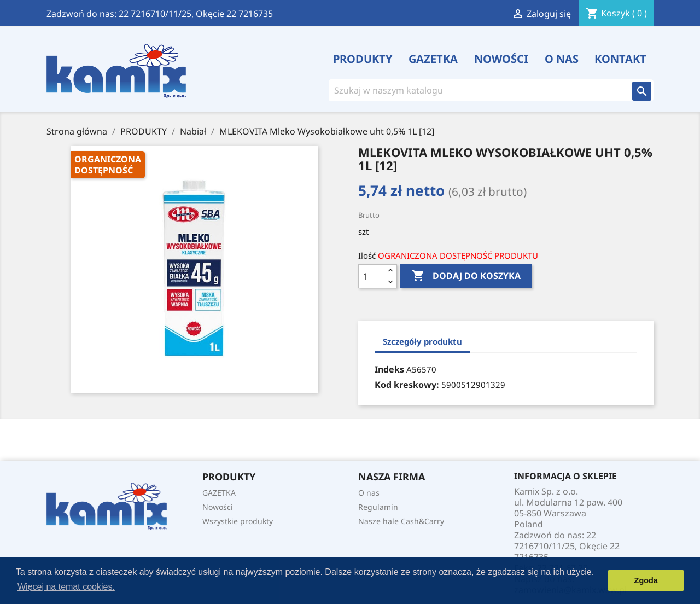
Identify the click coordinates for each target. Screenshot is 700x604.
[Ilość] (371, 276)
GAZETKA (433, 59)
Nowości (501, 59)
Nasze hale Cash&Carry (401, 521)
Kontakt (620, 59)
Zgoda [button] (646, 580)
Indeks (389, 369)
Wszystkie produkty (238, 521)
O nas (562, 59)
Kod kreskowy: (407, 385)
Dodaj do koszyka (466, 276)
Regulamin (378, 507)
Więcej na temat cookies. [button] (66, 587)
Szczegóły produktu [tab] (422, 341)
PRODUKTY (363, 59)
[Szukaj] (473, 90)
